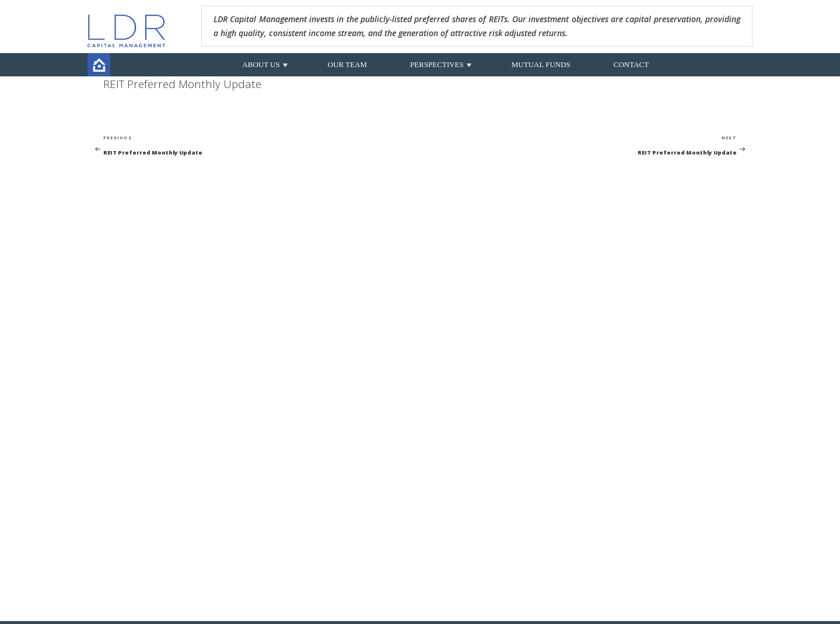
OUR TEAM (347, 64)
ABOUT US (261, 64)
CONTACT (631, 64)
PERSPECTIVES (437, 64)
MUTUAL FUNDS (541, 64)
